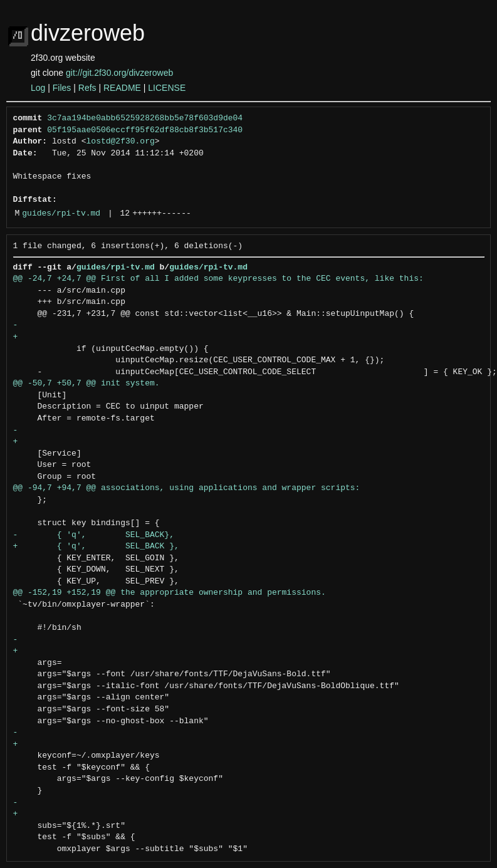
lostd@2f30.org (121, 142)
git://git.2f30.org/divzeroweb (119, 73)
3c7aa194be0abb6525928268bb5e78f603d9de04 (145, 118)
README (122, 88)
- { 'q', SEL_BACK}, (94, 535)
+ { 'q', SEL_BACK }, (96, 546)
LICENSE (167, 88)
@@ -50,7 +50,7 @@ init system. (86, 384)
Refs (87, 88)
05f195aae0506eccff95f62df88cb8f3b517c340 (145, 130)
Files (62, 88)
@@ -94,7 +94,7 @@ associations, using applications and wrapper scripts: (187, 488)
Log (38, 88)
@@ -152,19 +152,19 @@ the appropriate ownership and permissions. (170, 593)
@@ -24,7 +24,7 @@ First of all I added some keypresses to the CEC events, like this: (218, 279)
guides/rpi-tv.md (61, 214)
